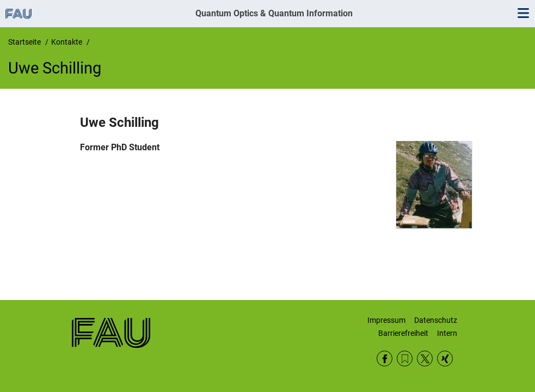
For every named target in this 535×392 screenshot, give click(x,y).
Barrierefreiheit (403, 333)
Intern (447, 333)
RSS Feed (405, 359)
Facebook (385, 359)
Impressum (386, 320)
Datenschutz (436, 320)
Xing (445, 359)
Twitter (425, 359)
